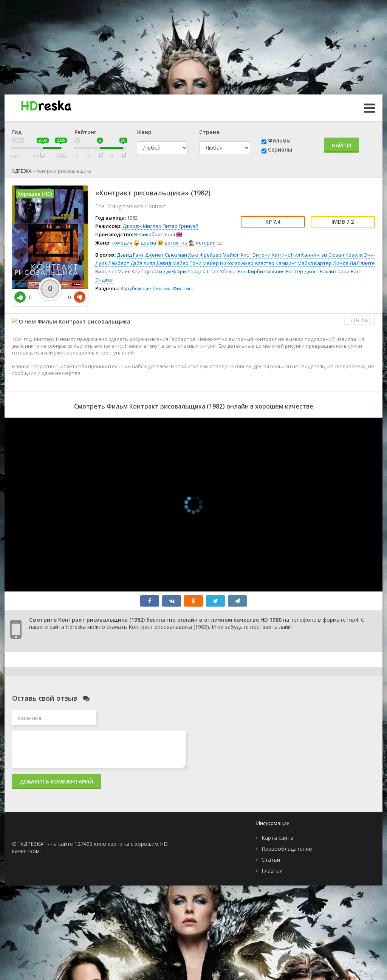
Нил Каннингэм (309, 255)
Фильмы (279, 140)
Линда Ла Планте (354, 263)
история (206, 243)
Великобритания (155, 234)
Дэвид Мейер (172, 263)
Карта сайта (277, 838)
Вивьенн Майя (113, 271)
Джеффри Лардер (184, 271)
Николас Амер (237, 263)
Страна (209, 132)
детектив (176, 243)
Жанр (144, 132)
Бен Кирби (250, 271)
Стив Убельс (222, 271)
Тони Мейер (204, 263)
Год (17, 132)
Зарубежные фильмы (146, 288)
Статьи (271, 860)
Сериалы (280, 149)
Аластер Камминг (276, 263)
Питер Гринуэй (180, 226)
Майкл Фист (237, 255)
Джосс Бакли (319, 271)
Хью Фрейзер (205, 255)
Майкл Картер (315, 263)
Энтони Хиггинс (271, 255)
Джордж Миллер (142, 226)
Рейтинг (85, 132)
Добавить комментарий (57, 781)
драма (148, 243)
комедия (122, 243)
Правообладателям (287, 849)
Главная (272, 871)
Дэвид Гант (130, 255)
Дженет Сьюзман (166, 255)
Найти (341, 145)
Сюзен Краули (346, 255)
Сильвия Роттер (284, 271)
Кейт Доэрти (147, 271)
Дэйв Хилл (143, 263)
